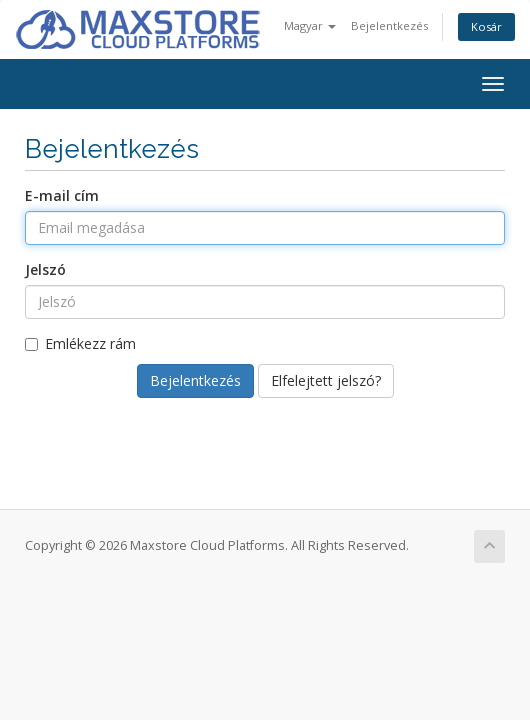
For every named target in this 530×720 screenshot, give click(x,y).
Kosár (486, 26)
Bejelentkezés (389, 25)
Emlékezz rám (80, 343)
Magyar (310, 25)
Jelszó (45, 269)
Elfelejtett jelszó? (326, 380)
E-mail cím (62, 195)
